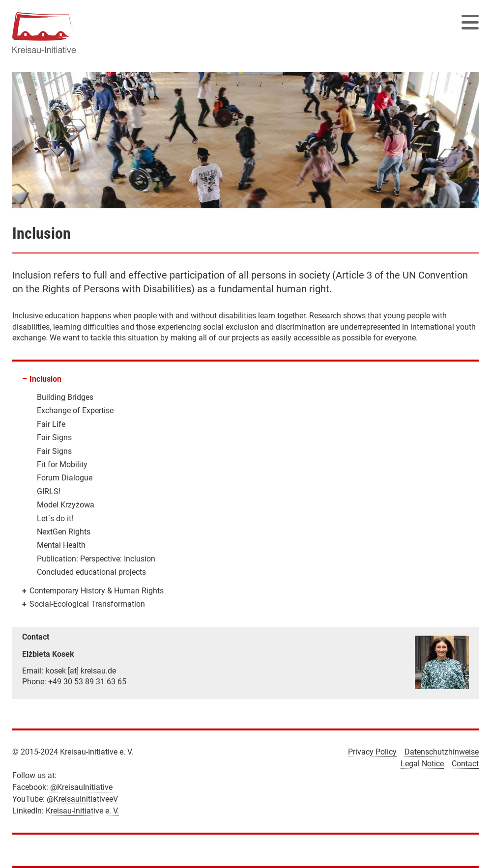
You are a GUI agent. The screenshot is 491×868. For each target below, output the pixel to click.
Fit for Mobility (62, 464)
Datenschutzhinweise (442, 752)
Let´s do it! (55, 518)
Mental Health (61, 545)
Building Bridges (65, 397)
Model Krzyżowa (66, 505)
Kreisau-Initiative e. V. (82, 811)
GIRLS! (49, 491)
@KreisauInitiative (81, 787)
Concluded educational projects (91, 572)
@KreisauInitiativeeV (82, 799)
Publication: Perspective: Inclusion (96, 559)
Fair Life (51, 424)
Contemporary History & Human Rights (97, 591)
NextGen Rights (64, 532)
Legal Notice (422, 764)
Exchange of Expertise (75, 410)
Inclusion (45, 379)
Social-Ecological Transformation (87, 604)
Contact (465, 764)
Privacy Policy (372, 752)
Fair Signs (54, 437)
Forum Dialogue (65, 478)
